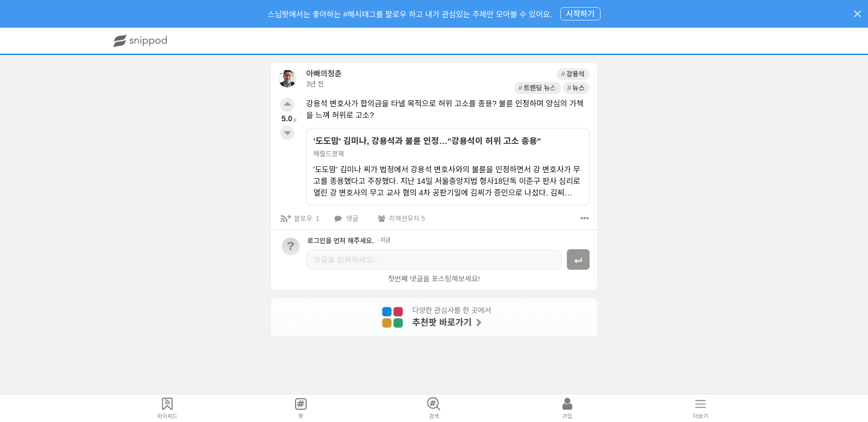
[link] (496, 74)
